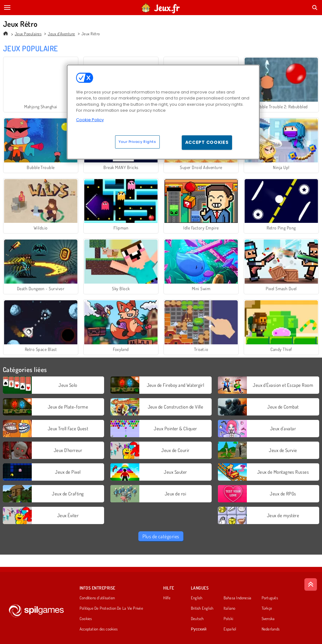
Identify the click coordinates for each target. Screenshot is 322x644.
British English (202, 608)
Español (230, 629)
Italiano (230, 608)
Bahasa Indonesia (238, 598)
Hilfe (167, 598)
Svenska (268, 619)
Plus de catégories (161, 536)
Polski (228, 619)
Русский (199, 629)
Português (270, 598)
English (197, 598)
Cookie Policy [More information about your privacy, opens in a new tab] (90, 120)
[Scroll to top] (311, 585)
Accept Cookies (207, 142)
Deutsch (197, 619)
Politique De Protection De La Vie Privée (111, 608)
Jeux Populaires (28, 34)
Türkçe (267, 608)
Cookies (86, 619)
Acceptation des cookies (99, 629)
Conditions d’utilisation (97, 598)
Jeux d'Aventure (61, 34)
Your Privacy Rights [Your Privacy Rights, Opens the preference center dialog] (137, 142)
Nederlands (271, 629)
